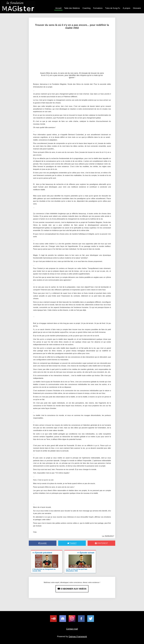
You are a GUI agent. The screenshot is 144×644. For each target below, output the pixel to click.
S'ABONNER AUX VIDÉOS (72, 589)
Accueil (58, 8)
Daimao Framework (78, 636)
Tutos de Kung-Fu (113, 8)
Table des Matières (72, 8)
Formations (98, 8)
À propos (127, 8)
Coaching (86, 8)
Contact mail (72, 629)
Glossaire (137, 8)
